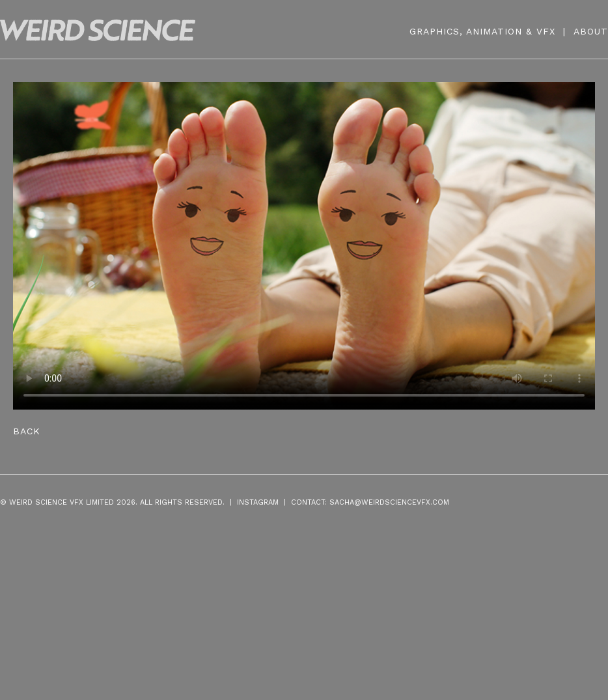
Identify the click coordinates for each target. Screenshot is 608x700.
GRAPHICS (435, 31)
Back (27, 431)
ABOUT (591, 31)
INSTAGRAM (258, 502)
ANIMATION (494, 31)
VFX (546, 31)
